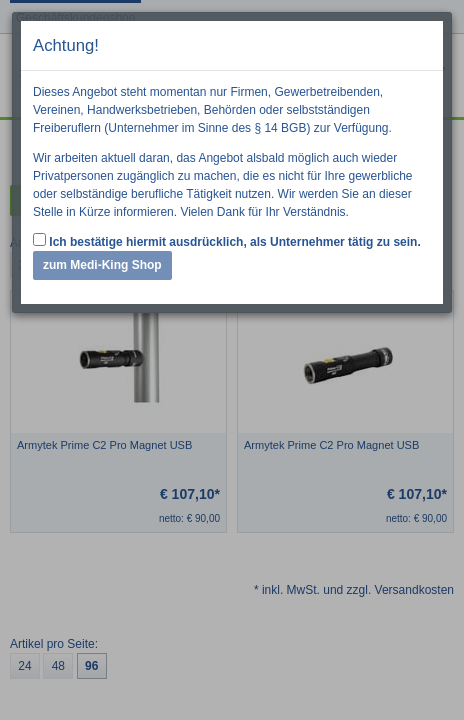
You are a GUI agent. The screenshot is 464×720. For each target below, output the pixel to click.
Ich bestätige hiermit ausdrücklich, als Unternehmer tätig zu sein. (227, 241)
